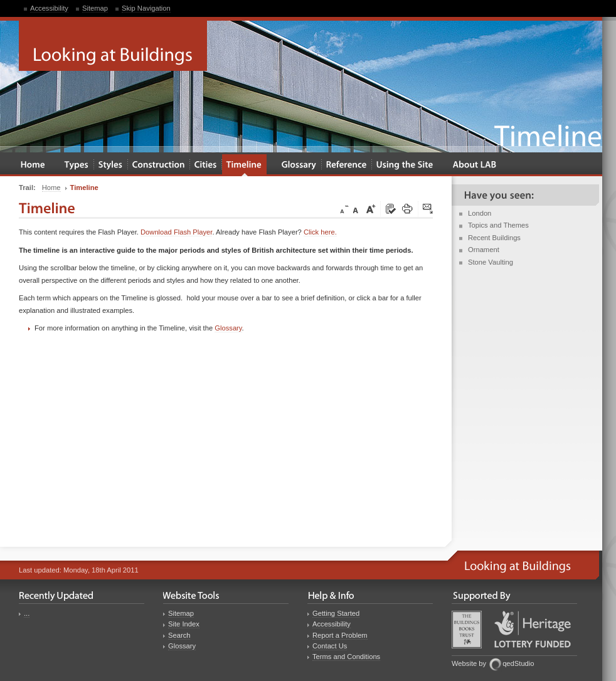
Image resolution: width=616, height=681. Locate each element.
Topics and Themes (498, 225)
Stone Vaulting (491, 262)
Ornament (484, 250)
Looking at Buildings (113, 46)
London (480, 213)
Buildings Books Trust (467, 630)
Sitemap (95, 8)
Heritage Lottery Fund (533, 629)
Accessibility (49, 8)
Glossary (228, 328)
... (27, 613)
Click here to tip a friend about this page (428, 209)
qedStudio (518, 663)
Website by (469, 663)
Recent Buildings (494, 238)
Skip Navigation (146, 8)
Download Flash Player (176, 232)
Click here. (320, 232)
